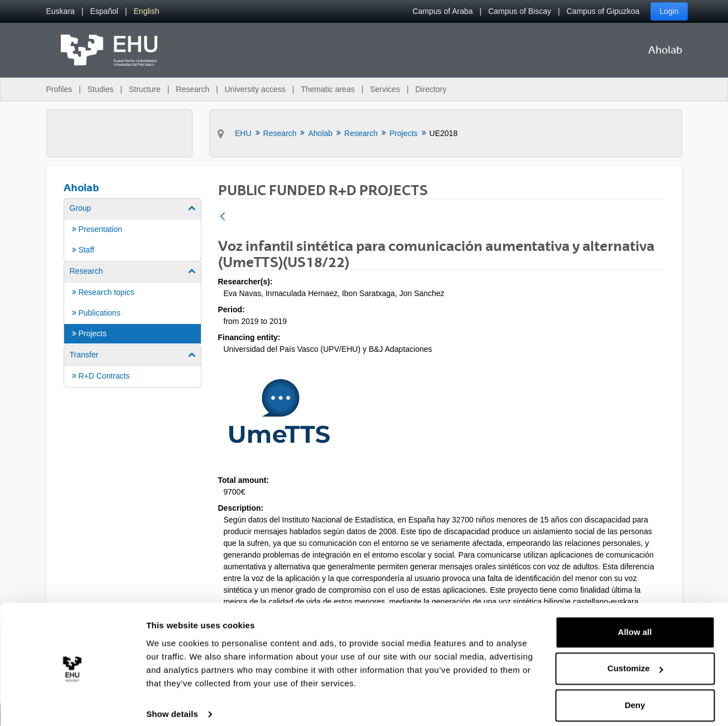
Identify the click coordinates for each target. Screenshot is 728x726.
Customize (635, 658)
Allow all (635, 622)
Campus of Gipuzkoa (603, 11)
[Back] (223, 217)
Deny (635, 695)
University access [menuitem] (255, 89)
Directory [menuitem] (431, 89)
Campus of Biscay (520, 11)
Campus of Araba (442, 11)
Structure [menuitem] (145, 89)
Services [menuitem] (385, 89)
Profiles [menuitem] (59, 89)
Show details (172, 704)
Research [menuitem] (192, 89)
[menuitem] (61, 11)
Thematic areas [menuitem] (327, 89)
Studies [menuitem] (101, 89)
